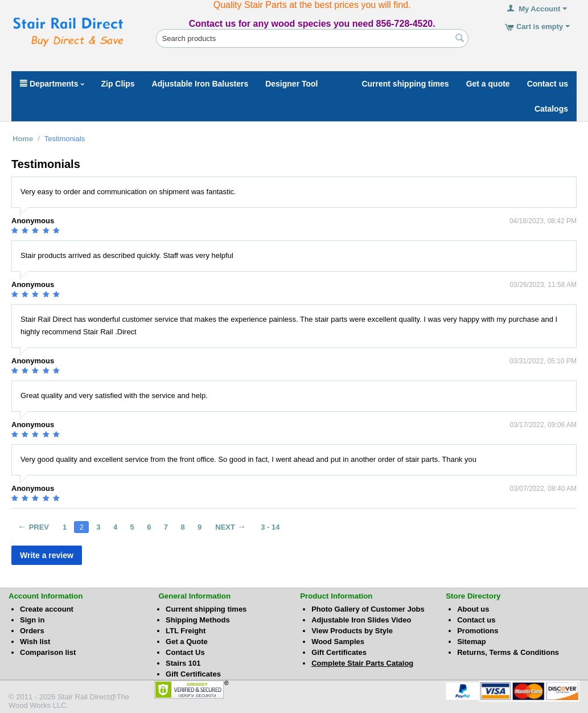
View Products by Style (352, 631)
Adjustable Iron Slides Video (361, 620)
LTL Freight (186, 631)
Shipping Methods (198, 620)
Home (23, 139)
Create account (47, 609)
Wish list (35, 642)
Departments (52, 84)
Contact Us (185, 652)
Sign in (32, 620)
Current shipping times (206, 609)
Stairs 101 (183, 663)
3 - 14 (270, 527)
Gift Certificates (193, 674)
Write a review (47, 555)
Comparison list (48, 652)
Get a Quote (187, 642)
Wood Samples (338, 642)
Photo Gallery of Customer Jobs (368, 609)
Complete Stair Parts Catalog (362, 663)
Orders (32, 631)
